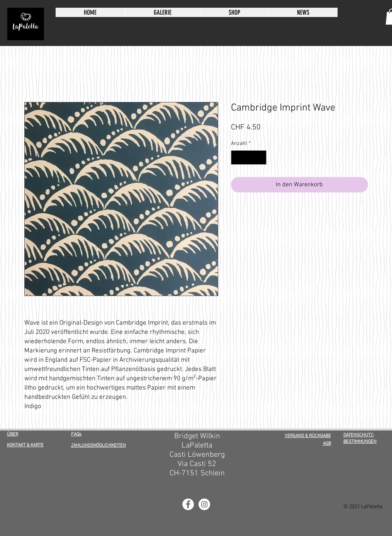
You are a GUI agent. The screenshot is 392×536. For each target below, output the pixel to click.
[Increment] (260, 157)
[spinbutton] (249, 157)
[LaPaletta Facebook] (188, 504)
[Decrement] (237, 157)
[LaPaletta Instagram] (204, 504)
